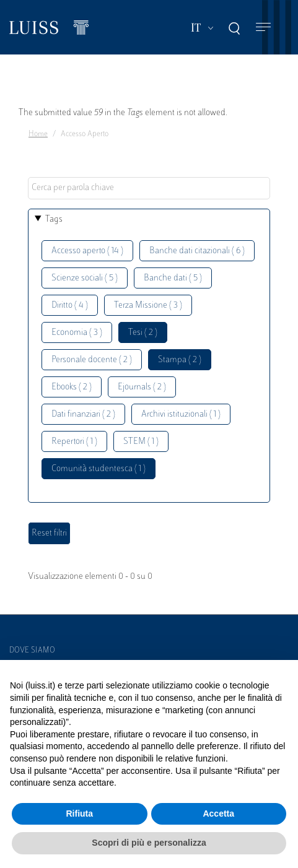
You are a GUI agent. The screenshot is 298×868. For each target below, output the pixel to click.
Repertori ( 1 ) (74, 442)
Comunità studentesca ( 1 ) (99, 469)
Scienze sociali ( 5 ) (85, 278)
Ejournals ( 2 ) (142, 387)
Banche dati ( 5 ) (173, 278)
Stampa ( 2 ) (180, 360)
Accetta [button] (218, 814)
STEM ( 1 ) (141, 442)
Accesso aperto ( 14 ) (87, 251)
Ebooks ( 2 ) (72, 387)
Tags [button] (54, 219)
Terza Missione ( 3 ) (148, 306)
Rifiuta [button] (79, 814)
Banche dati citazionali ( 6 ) (197, 251)
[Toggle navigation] (263, 28)
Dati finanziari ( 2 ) (83, 414)
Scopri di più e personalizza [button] (149, 843)
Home (38, 134)
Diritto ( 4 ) (70, 306)
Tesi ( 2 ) (143, 333)
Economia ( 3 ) (77, 333)
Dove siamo (32, 651)
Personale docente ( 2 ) (92, 360)
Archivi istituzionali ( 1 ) (181, 414)
